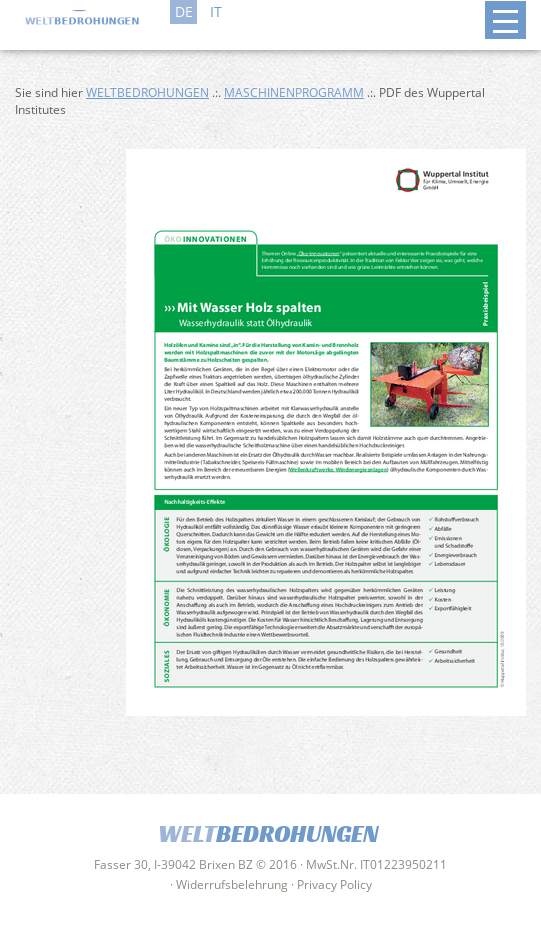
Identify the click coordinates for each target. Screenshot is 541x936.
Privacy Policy (334, 884)
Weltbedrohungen (147, 92)
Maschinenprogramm (294, 92)
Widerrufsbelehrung (232, 884)
